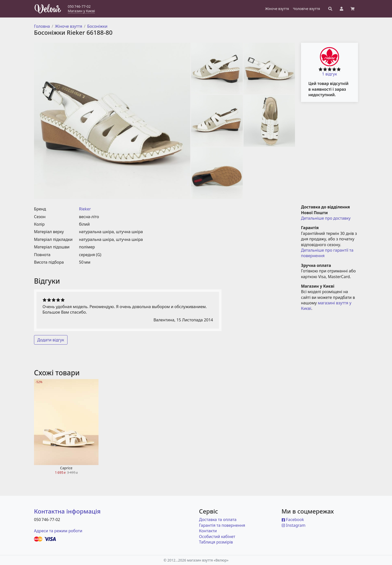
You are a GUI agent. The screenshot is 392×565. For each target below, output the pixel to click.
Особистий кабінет (217, 537)
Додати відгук (51, 340)
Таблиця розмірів (216, 542)
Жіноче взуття (69, 26)
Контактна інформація (67, 511)
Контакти (208, 531)
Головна (42, 26)
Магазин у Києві (81, 11)
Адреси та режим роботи (58, 531)
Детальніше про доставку (326, 218)
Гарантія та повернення (222, 525)
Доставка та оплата (218, 520)
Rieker (85, 209)
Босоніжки (97, 26)
